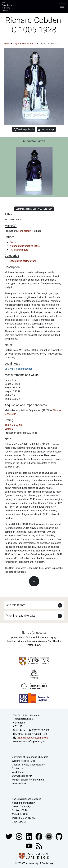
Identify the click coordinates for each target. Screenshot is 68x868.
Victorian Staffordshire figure (25, 246)
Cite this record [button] (16, 605)
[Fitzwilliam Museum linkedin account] (39, 836)
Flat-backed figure (19, 250)
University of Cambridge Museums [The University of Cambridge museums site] (30, 757)
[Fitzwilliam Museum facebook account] (29, 836)
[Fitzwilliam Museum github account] (59, 836)
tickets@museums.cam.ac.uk (32, 738)
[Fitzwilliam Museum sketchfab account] (49, 836)
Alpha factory (25, 231)
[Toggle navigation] (62, 6)
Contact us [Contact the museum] (18, 768)
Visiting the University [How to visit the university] (23, 803)
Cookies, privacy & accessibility (28, 765)
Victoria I (9, 429)
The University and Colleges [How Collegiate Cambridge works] (27, 799)
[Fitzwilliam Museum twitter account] (9, 836)
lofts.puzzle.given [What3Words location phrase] (37, 742)
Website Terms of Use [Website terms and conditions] (24, 761)
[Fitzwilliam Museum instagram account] (19, 836)
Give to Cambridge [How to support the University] (22, 807)
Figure (13, 242)
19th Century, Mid (14, 425)
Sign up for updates (34, 633)
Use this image (46, 129)
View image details (24, 129)
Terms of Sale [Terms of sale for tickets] (19, 784)
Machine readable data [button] (21, 616)
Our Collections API (22, 776)
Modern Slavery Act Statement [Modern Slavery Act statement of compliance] (28, 780)
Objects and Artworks (25, 44)
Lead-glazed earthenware (23, 261)
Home (7, 44)
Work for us (18, 772)
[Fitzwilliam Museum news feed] (39, 846)
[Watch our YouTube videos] (29, 846)
